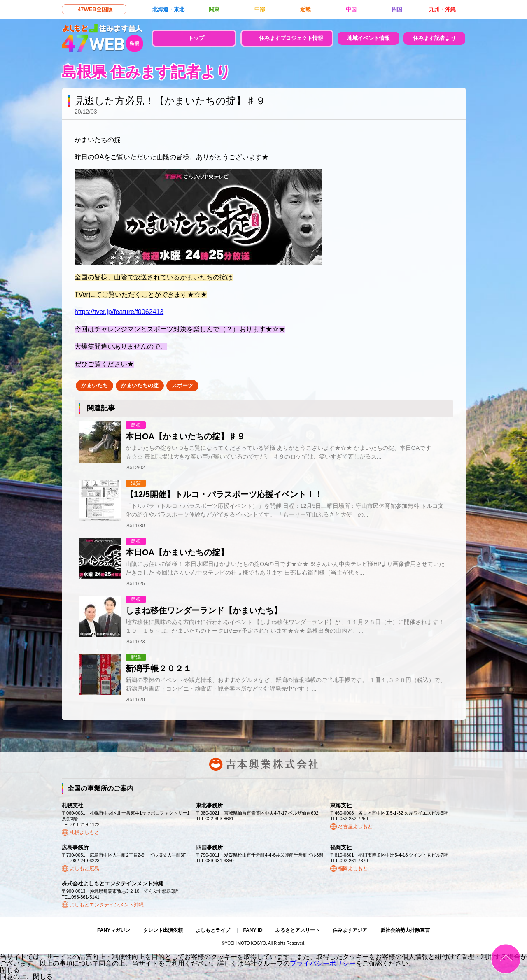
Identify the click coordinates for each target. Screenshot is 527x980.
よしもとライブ (213, 930)
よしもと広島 (84, 868)
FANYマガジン (114, 930)
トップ (196, 38)
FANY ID (253, 930)
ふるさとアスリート (298, 930)
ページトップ (506, 959)
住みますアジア (350, 930)
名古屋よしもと (355, 826)
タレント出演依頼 (163, 930)
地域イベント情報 (368, 38)
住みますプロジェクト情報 (291, 38)
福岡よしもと (353, 868)
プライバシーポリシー (323, 963)
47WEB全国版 (95, 9)
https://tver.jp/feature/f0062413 (119, 312)
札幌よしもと (84, 832)
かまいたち (94, 385)
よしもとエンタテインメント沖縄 (107, 905)
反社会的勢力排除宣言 (405, 930)
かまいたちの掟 (140, 385)
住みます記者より (434, 38)
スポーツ (182, 385)
